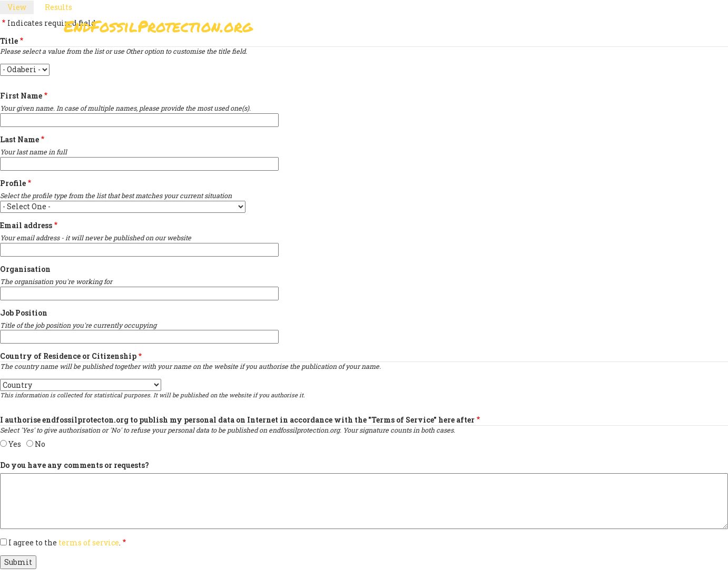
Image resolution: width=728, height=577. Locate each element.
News (544, 29)
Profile (13, 183)
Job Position (24, 313)
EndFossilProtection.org (158, 26)
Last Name (19, 139)
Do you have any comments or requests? (75, 465)
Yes (15, 444)
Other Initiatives (608, 29)
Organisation (25, 269)
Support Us (491, 29)
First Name (21, 96)
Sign (353, 29)
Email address (26, 225)
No (40, 444)
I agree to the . (65, 542)
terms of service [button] (89, 542)
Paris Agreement (415, 29)
